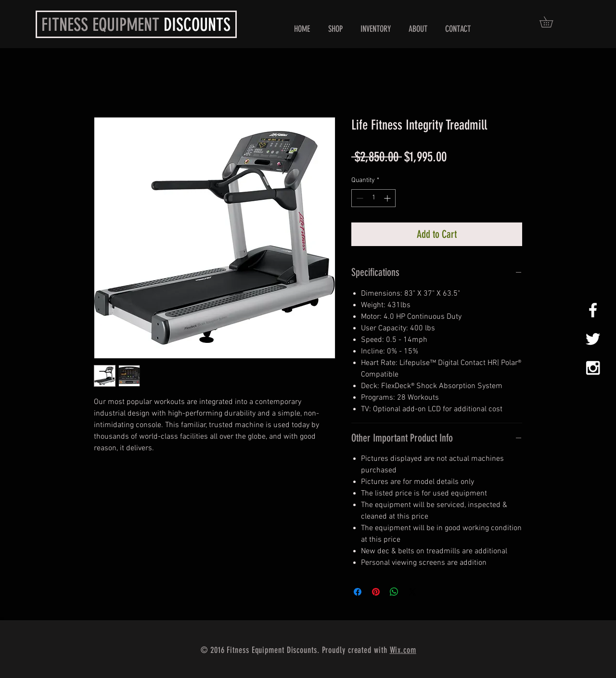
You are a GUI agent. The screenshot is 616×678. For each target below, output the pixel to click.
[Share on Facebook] (358, 592)
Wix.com (403, 650)
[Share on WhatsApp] (394, 592)
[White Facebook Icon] (593, 310)
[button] (335, 29)
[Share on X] (412, 592)
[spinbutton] (373, 198)
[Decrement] (359, 198)
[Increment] (388, 198)
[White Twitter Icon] (593, 339)
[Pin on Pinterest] (376, 592)
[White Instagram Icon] (593, 368)
